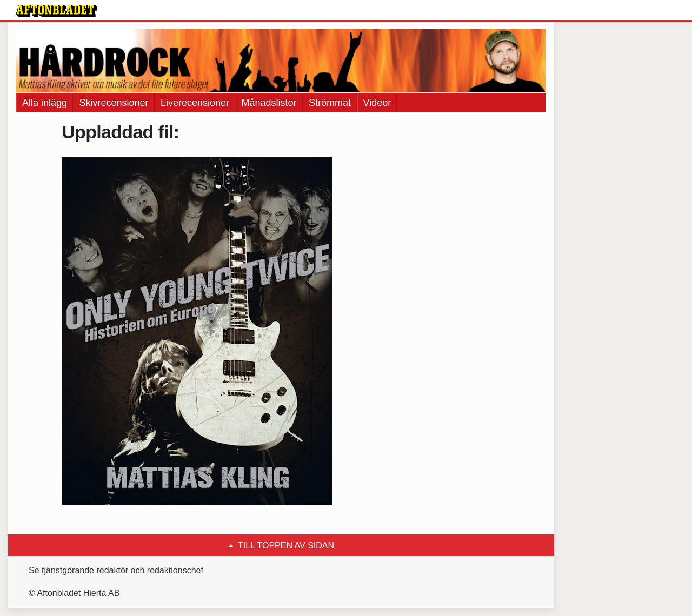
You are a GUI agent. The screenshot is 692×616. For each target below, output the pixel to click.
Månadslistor (269, 103)
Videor (377, 103)
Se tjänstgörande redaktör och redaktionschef (116, 570)
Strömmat (330, 103)
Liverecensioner (195, 103)
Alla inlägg (45, 103)
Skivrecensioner (114, 103)
